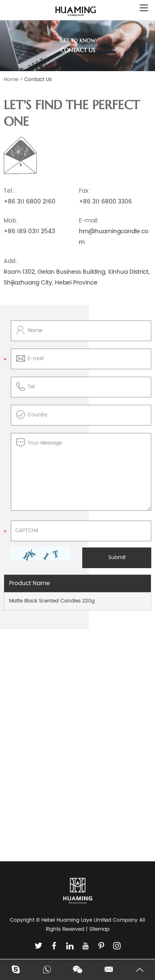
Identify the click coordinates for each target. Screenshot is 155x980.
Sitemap (99, 929)
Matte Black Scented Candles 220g (52, 601)
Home (11, 80)
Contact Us (38, 80)
